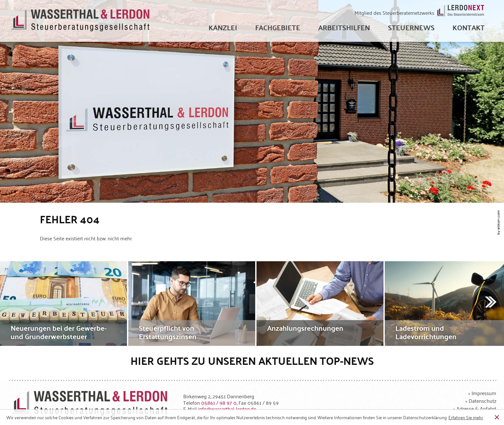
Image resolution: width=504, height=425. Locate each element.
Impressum (484, 393)
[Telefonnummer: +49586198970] (219, 402)
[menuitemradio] (469, 27)
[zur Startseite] (81, 21)
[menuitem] (223, 27)
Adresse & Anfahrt (476, 408)
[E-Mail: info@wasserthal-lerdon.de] (227, 409)
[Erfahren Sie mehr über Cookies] (466, 417)
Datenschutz (482, 401)
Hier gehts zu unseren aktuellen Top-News (252, 360)
